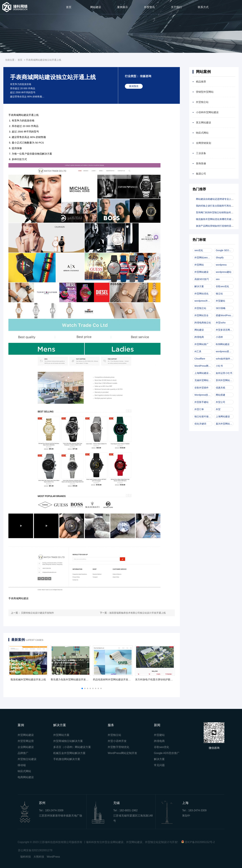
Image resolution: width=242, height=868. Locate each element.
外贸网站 (199, 265)
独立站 (219, 294)
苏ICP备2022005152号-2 (200, 842)
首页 (69, 7)
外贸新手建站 (201, 402)
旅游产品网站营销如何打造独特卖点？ (216, 226)
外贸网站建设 (201, 272)
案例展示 (123, 7)
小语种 (219, 337)
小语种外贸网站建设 (207, 112)
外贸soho (221, 323)
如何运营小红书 (224, 373)
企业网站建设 (26, 747)
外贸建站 (220, 301)
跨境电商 (199, 337)
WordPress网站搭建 (203, 366)
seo (218, 279)
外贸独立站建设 (27, 759)
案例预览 (134, 86)
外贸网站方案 (61, 735)
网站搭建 (220, 395)
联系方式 (203, 7)
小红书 (219, 366)
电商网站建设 (26, 777)
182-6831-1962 (128, 810)
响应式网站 (202, 133)
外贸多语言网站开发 (225, 330)
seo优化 (199, 250)
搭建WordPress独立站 (225, 315)
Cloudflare (200, 359)
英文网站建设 (204, 122)
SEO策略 (221, 308)
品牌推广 (23, 753)
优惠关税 (220, 388)
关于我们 (176, 7)
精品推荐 (201, 82)
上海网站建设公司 (203, 373)
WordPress (53, 857)
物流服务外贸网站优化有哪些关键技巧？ (217, 219)
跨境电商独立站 (203, 323)
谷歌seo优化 (222, 286)
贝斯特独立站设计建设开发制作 (37, 613)
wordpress (221, 265)
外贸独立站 (202, 102)
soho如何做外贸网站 (225, 359)
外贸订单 (199, 409)
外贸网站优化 (201, 294)
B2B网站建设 (223, 344)
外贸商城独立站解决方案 (68, 741)
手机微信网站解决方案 (67, 759)
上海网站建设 (223, 416)
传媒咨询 (146, 76)
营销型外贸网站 (205, 92)
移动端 (22, 765)
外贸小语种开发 (117, 741)
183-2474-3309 (54, 810)
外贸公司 (220, 402)
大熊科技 (39, 857)
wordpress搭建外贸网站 (225, 351)
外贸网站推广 (201, 344)
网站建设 (96, 7)
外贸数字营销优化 (118, 747)
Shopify (220, 258)
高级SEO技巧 (202, 279)
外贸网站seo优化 (203, 258)
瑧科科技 (26, 857)
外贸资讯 (149, 7)
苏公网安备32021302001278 (35, 850)
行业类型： (132, 76)
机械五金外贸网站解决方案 (69, 753)
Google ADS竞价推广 (167, 753)
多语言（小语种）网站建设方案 (72, 747)
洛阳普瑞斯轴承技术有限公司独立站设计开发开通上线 (137, 613)
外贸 (218, 409)
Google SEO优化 (225, 250)
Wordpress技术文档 (203, 395)
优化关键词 (200, 424)
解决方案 (199, 286)
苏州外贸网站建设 (225, 380)
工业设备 (201, 153)
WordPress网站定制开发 (122, 753)
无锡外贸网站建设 (203, 380)
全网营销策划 (204, 143)
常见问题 (159, 765)
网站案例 (203, 72)
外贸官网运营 (26, 741)
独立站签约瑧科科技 (203, 416)
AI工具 (198, 351)
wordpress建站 (224, 272)
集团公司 (201, 174)
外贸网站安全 (201, 315)
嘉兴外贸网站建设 (225, 424)
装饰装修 (201, 163)
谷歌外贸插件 (201, 388)
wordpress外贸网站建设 (203, 301)
